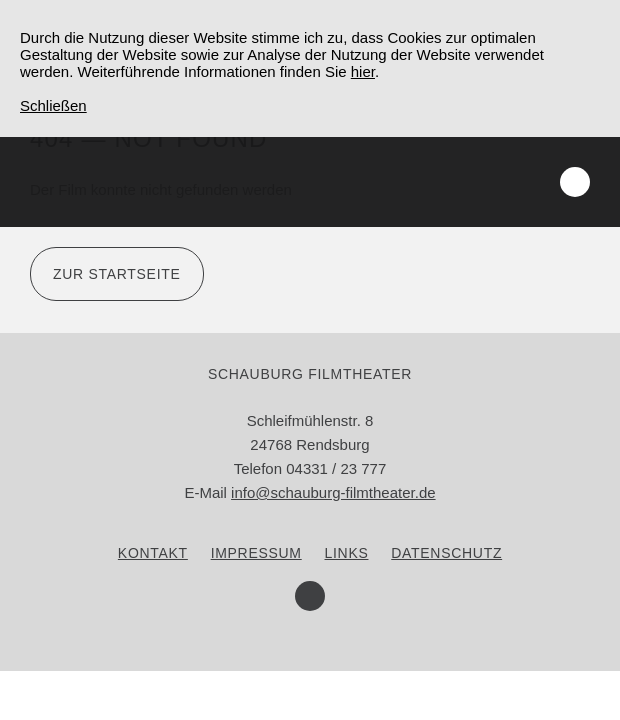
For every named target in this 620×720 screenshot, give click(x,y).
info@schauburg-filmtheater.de (333, 492)
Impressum (256, 553)
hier (363, 71)
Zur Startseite (117, 274)
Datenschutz (446, 553)
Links (347, 553)
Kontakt (153, 553)
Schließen (53, 105)
